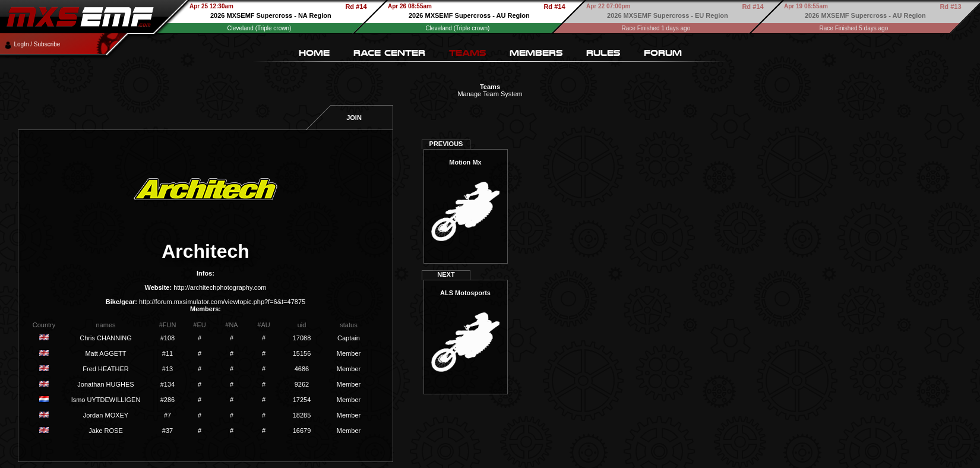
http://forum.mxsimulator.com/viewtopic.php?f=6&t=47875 (222, 302)
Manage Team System (490, 94)
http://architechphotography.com (220, 287)
